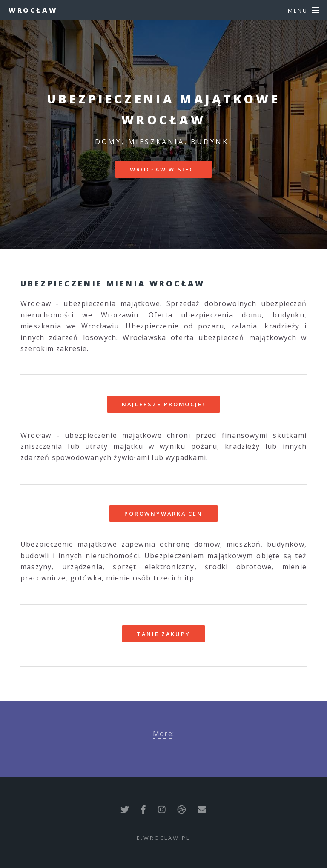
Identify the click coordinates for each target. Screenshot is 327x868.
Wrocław (33, 10)
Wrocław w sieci (163, 169)
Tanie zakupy (163, 634)
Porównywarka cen (163, 514)
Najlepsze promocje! (163, 404)
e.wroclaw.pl (163, 838)
